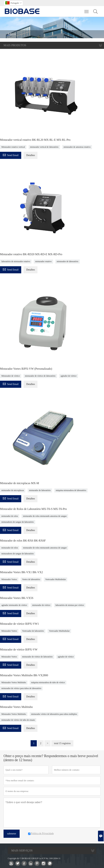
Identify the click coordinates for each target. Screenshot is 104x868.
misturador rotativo (43, 261)
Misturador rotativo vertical (13, 147)
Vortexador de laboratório (33, 631)
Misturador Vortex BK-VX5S (17, 598)
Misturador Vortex (9, 579)
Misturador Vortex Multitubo (14, 682)
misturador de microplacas (13, 490)
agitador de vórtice (69, 376)
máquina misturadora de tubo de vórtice (48, 682)
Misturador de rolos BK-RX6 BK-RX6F (23, 541)
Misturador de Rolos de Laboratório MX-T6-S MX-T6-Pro (33, 509)
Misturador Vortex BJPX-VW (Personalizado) (26, 369)
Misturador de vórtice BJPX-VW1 (19, 624)
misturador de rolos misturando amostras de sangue (45, 516)
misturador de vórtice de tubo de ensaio (18, 720)
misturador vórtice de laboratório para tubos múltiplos (54, 714)
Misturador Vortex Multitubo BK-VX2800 (24, 675)
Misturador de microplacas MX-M (20, 483)
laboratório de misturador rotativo (16, 261)
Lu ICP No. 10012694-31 (50, 858)
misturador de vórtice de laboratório (40, 376)
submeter (12, 834)
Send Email (11, 155)
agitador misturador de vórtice (14, 605)
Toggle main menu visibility (87, 10)
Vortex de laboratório (31, 579)
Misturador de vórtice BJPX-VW (19, 649)
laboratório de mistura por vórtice (70, 605)
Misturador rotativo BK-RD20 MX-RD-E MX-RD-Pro (31, 254)
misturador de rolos (10, 516)
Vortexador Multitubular (56, 579)
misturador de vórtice (41, 605)
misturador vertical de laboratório (44, 147)
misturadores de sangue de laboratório (18, 522)
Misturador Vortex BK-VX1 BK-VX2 (21, 572)
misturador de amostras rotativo (77, 147)
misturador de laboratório (68, 261)
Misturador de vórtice (11, 376)
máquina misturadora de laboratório (71, 490)
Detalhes (31, 155)
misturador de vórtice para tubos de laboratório (21, 688)
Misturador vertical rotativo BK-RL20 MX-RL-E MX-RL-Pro (35, 140)
